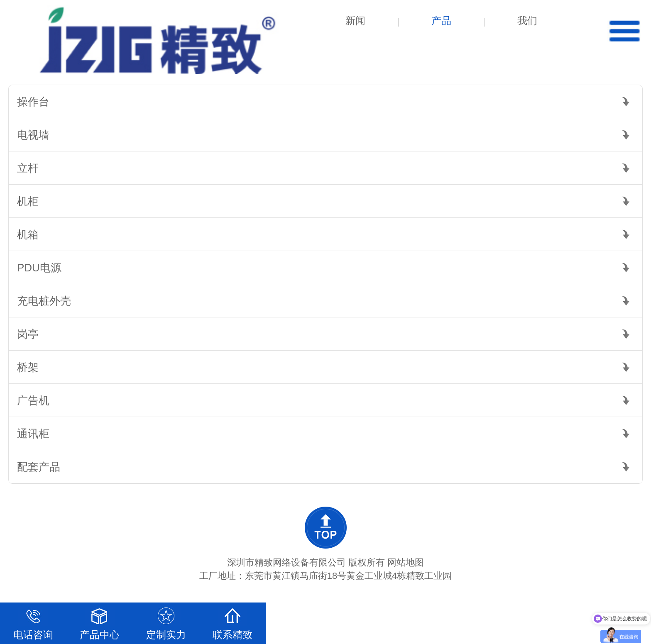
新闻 (355, 21)
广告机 (33, 400)
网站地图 (406, 562)
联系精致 (232, 621)
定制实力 (166, 621)
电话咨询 (33, 621)
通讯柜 (33, 434)
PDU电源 (39, 268)
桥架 (28, 367)
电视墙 (33, 135)
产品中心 (100, 621)
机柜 (28, 201)
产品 (441, 21)
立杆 (28, 168)
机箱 (28, 234)
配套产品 (39, 467)
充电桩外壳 (44, 301)
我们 (527, 21)
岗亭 (28, 334)
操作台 (33, 102)
